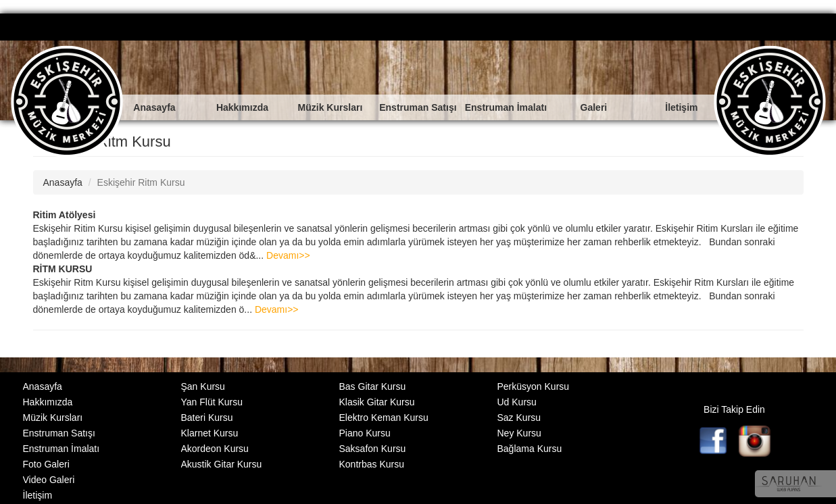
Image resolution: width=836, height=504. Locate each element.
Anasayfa (154, 107)
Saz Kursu (519, 418)
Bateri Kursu (207, 418)
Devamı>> (288, 255)
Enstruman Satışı (418, 107)
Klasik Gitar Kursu (377, 402)
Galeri (594, 107)
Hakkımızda (242, 107)
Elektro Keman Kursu (384, 418)
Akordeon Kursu (215, 449)
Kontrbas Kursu (372, 464)
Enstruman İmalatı (506, 107)
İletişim (681, 107)
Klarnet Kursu (210, 433)
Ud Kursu (517, 402)
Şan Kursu (203, 386)
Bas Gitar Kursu (373, 386)
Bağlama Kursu (530, 449)
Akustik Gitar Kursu (222, 464)
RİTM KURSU (63, 269)
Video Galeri (49, 480)
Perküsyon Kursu (534, 386)
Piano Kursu (365, 433)
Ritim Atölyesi (65, 215)
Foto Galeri (46, 464)
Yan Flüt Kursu (212, 402)
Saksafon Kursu (373, 449)
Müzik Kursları (330, 107)
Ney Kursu (519, 433)
